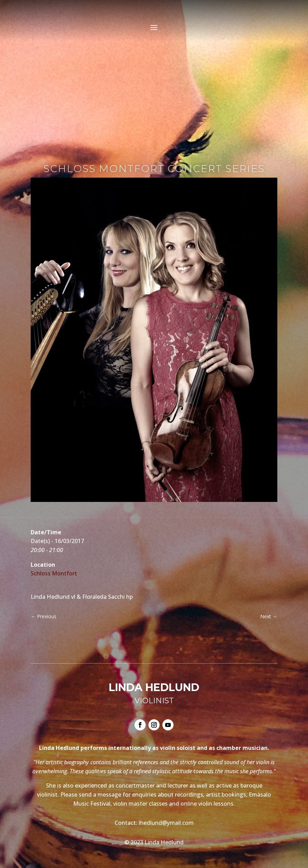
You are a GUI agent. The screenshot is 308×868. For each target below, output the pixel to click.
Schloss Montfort (54, 573)
